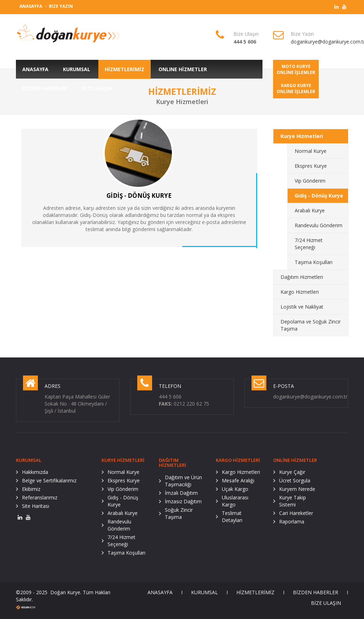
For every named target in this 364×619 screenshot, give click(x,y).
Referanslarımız (40, 497)
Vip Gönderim (310, 181)
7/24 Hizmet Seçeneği (309, 244)
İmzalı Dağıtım (181, 493)
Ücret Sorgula (295, 480)
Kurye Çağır (292, 472)
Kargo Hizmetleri (300, 292)
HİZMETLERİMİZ (255, 592)
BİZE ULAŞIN (326, 603)
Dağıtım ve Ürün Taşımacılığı (183, 481)
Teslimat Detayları (232, 517)
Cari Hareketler (296, 513)
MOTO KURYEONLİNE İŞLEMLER (296, 69)
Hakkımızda (35, 472)
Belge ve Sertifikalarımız (49, 480)
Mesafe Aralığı (238, 480)
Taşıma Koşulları (314, 262)
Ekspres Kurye (311, 166)
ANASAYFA (31, 6)
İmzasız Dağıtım (183, 501)
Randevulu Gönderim (319, 225)
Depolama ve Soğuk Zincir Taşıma (311, 325)
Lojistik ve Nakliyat (302, 307)
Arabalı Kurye (310, 210)
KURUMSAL (204, 592)
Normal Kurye (311, 151)
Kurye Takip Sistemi (293, 501)
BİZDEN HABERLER (316, 592)
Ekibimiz (31, 489)
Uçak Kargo (235, 489)
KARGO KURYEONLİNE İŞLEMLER (296, 88)
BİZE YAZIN (61, 6)
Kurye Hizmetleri (302, 136)
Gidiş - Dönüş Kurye (319, 196)
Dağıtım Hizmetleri (302, 277)
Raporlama (292, 521)
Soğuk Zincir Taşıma (179, 513)
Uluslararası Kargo (235, 501)
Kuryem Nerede (297, 489)
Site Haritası (36, 506)
